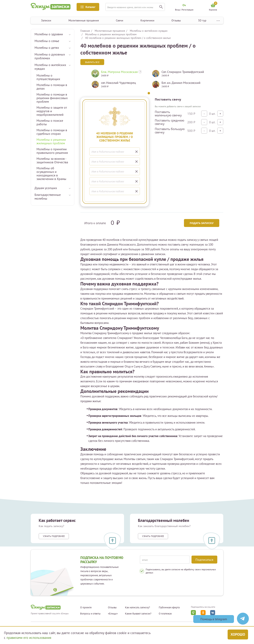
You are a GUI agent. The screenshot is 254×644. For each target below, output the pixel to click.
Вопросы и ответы (90, 614)
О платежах (165, 614)
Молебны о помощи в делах (52, 87)
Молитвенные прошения (84, 20)
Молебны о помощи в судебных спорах (52, 132)
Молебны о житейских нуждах (50, 67)
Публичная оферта (169, 608)
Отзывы (176, 20)
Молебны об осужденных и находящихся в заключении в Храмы (51, 173)
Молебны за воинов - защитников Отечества (52, 160)
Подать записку (202, 223)
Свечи (120, 20)
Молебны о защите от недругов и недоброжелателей (52, 111)
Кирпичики (147, 20)
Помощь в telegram (214, 619)
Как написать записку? (138, 608)
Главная (85, 31)
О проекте (86, 608)
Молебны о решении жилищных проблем (51, 141)
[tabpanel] (119, 80)
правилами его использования (29, 638)
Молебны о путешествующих (48, 77)
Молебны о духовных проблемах (50, 56)
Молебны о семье (47, 41)
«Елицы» (113, 614)
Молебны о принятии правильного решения (52, 151)
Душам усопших (46, 188)
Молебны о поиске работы (50, 122)
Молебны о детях (47, 48)
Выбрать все (92, 62)
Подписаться (204, 560)
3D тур (202, 20)
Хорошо (238, 634)
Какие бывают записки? (138, 614)
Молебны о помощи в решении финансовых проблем (52, 98)
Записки (46, 20)
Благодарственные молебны (48, 197)
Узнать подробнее (54, 536)
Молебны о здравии (49, 34)
